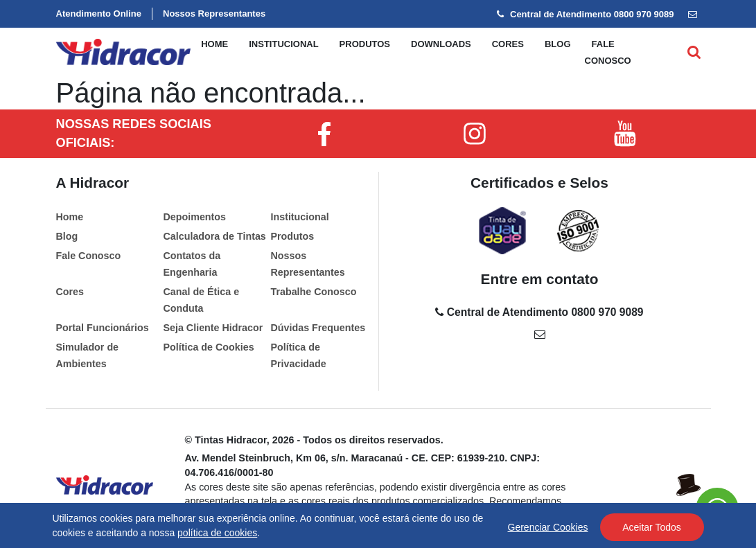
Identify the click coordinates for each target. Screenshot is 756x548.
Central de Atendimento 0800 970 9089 (585, 14)
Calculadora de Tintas (214, 236)
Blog (558, 44)
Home (214, 44)
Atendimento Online (99, 14)
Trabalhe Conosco (313, 292)
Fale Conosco (89, 256)
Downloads (441, 44)
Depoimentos (194, 217)
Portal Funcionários (103, 328)
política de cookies (217, 533)
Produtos (365, 44)
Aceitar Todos (652, 527)
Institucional (283, 44)
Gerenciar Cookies (548, 527)
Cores (508, 44)
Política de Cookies (208, 347)
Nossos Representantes (214, 14)
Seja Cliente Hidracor (213, 328)
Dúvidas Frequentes (318, 328)
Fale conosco (608, 52)
